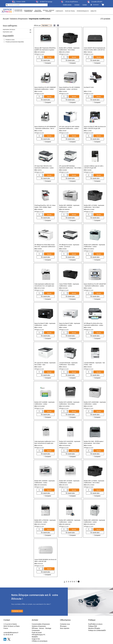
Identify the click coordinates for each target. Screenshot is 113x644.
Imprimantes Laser (8, 32)
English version (67, 5)
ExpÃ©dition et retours (95, 624)
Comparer (47, 63)
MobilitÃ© (94, 11)
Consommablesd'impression (28, 11)
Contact (85, 5)
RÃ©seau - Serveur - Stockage (41, 628)
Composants (59, 11)
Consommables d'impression (41, 624)
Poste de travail (70, 11)
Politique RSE (93, 626)
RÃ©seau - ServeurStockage (49, 11)
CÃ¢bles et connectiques (40, 641)
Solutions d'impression (19, 19)
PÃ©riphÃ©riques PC (83, 11)
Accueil (6, 19)
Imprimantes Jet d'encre (9, 30)
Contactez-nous (65, 624)
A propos (77, 5)
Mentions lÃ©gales (94, 628)
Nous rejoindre (65, 628)
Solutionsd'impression (38, 11)
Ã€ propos (63, 626)
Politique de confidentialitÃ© (97, 630)
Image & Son (36, 639)
